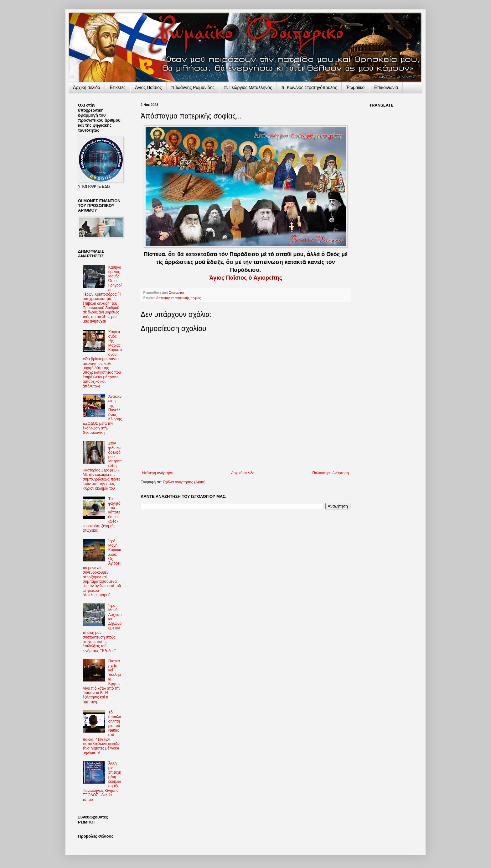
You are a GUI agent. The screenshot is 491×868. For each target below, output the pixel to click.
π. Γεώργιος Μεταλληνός (248, 87)
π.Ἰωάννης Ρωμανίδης (193, 87)
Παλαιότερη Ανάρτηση (331, 473)
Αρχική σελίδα (243, 473)
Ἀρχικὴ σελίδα (87, 87)
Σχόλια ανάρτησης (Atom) (184, 482)
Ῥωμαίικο (355, 87)
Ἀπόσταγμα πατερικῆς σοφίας (179, 298)
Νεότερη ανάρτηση (158, 473)
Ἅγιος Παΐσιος (148, 87)
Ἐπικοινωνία (386, 87)
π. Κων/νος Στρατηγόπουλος (309, 87)
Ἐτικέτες (118, 87)
